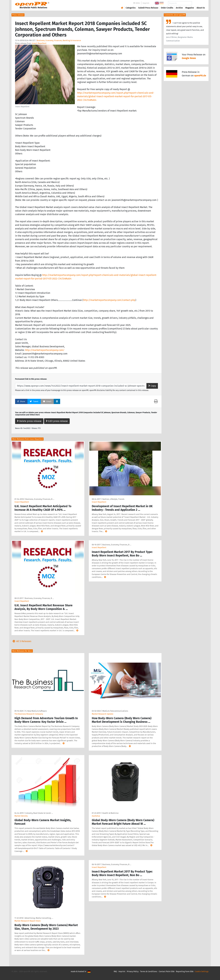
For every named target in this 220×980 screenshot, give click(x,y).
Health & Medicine (110, 813)
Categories (131, 8)
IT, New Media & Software (36, 711)
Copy (152, 386)
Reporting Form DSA (185, 971)
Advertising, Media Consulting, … (39, 918)
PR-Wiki (137, 3)
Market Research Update (103, 714)
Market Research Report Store (28, 921)
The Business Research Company (29, 714)
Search (198, 3)
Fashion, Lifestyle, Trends (113, 499)
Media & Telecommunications (115, 711)
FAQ (115, 971)
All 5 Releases (21, 641)
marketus (96, 816)
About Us (201, 8)
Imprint (146, 3)
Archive (179, 8)
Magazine (190, 8)
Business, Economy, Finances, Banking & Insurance (59, 40)
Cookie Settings (202, 971)
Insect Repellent (39, 43)
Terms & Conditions (149, 971)
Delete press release (29, 421)
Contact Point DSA (167, 971)
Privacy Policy (133, 971)
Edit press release (57, 421)
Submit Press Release (148, 8)
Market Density (21, 816)
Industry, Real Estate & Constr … (39, 813)
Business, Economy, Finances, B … (40, 499)
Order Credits (167, 8)
